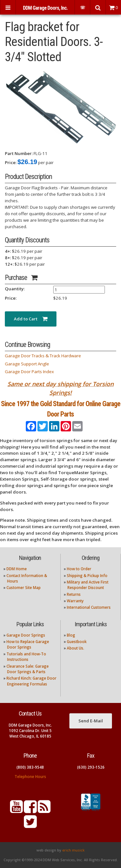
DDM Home (17, 569)
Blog (71, 635)
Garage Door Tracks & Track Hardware (43, 356)
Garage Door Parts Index (29, 372)
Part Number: (19, 153)
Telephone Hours (30, 777)
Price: (11, 162)
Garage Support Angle (27, 364)
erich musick (73, 850)
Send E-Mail (91, 721)
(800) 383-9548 (30, 767)
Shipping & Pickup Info (87, 576)
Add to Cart (31, 319)
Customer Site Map (24, 588)
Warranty (75, 601)
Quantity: (15, 289)
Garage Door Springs (26, 635)
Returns (74, 594)
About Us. (76, 648)
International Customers (89, 607)
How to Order (79, 569)
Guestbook (77, 642)
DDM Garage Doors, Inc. (45, 8)
